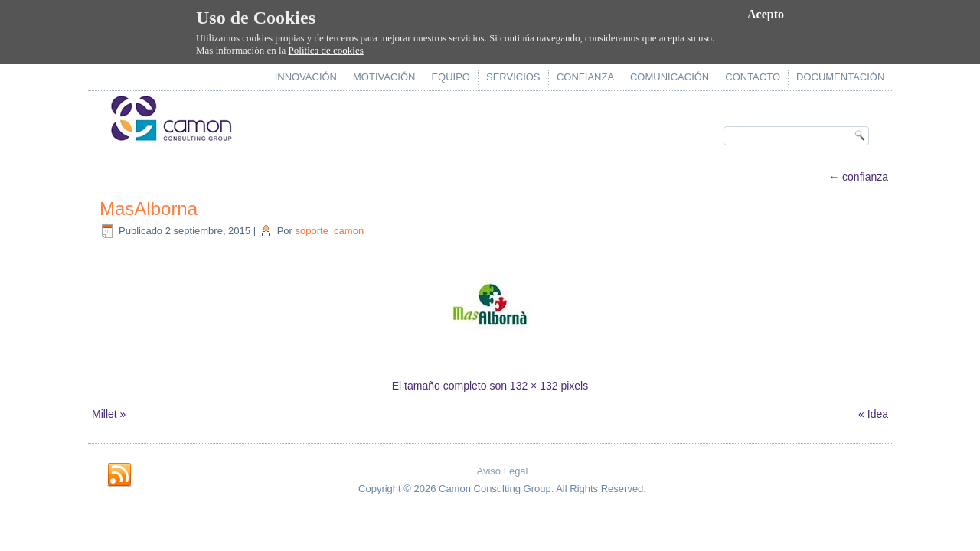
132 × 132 (534, 386)
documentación (840, 77)
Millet (105, 414)
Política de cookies (326, 50)
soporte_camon (330, 231)
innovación (306, 77)
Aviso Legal (503, 471)
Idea (878, 414)
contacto (753, 77)
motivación (384, 77)
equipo (451, 77)
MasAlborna (149, 209)
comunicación (670, 77)
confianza (585, 77)
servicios (513, 77)
